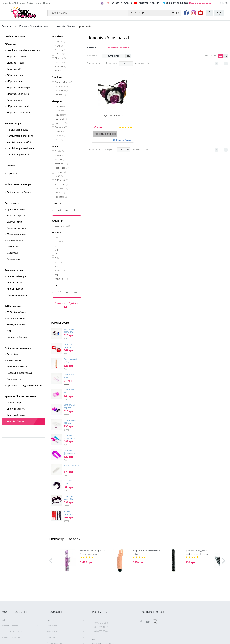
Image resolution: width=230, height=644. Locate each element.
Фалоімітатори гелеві (17, 130)
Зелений (60, 160)
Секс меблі (12, 253)
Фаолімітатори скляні (17, 155)
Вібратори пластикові (17, 106)
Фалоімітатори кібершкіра (19, 136)
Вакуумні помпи (14, 222)
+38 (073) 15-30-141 (100, 627)
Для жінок (61, 87)
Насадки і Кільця (15, 240)
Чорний (61, 197)
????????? (60, 42)
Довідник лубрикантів (11, 637)
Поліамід (61, 119)
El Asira (60, 54)
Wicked (59, 71)
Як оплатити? (53, 632)
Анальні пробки (14, 289)
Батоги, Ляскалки (15, 318)
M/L (58, 250)
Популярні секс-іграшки (12, 632)
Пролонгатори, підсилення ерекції (24, 385)
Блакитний (61, 156)
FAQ (3, 620)
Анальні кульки (14, 283)
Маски (9, 331)
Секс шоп (7, 26)
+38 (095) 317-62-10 (100, 623)
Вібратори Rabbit (15, 63)
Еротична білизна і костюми (34, 26)
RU (226, 3)
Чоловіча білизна (66, 26)
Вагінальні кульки (15, 216)
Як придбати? (8, 3)
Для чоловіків (64, 82)
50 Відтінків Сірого (16, 312)
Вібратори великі (15, 75)
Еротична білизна (15, 415)
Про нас (50, 620)
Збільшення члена (16, 234)
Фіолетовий (62, 185)
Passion (60, 63)
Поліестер (61, 123)
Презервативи (13, 379)
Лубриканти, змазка (16, 367)
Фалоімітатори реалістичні (20, 148)
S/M (59, 263)
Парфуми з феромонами (19, 373)
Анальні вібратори (16, 276)
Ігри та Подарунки (15, 209)
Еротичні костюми (15, 409)
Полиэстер (61, 127)
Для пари (60, 95)
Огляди (47, 3)
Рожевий (60, 172)
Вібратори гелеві (15, 81)
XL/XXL (60, 271)
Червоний (61, 189)
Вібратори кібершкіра (17, 94)
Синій (59, 176)
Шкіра (59, 140)
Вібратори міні (13, 100)
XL (57, 267)
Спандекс (61, 136)
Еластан (60, 107)
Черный (60, 193)
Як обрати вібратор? (10, 626)
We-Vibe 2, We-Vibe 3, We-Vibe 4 (23, 50)
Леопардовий (62, 168)
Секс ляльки (13, 247)
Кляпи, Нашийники (16, 325)
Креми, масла (13, 360)
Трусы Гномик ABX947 (113, 116)
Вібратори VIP (13, 69)
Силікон (60, 132)
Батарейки (12, 354)
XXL (58, 275)
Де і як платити (34, 3)
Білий (59, 151)
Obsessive (61, 58)
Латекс (59, 111)
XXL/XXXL (61, 279)
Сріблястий (61, 180)
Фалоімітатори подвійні (18, 142)
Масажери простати (16, 295)
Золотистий (61, 164)
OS (57, 254)
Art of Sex (60, 50)
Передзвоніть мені (200, 3)
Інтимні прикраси (15, 403)
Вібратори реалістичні (18, 113)
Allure (59, 46)
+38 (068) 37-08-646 (100, 631)
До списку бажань (123, 140)
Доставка (21, 3)
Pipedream (61, 67)
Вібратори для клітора (18, 88)
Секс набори (13, 259)
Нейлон (60, 115)
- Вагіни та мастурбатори (18, 192)
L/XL (59, 242)
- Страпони (11, 173)
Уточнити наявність (105, 134)
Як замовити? (53, 626)
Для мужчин (62, 91)
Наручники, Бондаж (16, 337)
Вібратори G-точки (16, 57)
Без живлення (63, 226)
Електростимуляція (16, 228)
